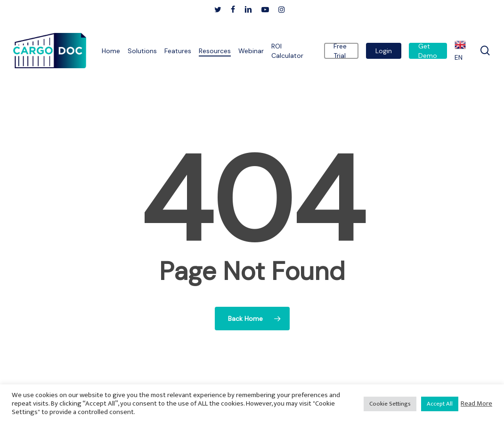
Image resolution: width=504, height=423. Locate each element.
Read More (476, 404)
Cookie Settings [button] (390, 404)
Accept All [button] (440, 404)
